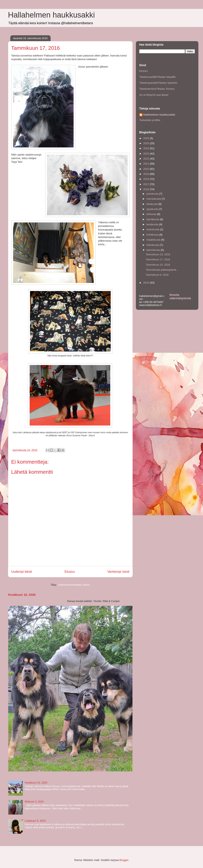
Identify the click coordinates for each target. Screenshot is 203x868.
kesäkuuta (153, 224)
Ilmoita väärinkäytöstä (180, 296)
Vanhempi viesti (118, 572)
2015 (147, 283)
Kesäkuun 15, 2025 (36, 783)
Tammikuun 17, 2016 (158, 259)
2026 (147, 138)
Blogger (124, 860)
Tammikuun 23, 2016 (158, 254)
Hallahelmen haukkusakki (52, 15)
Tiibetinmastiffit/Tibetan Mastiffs (158, 77)
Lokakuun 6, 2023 (35, 821)
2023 (147, 154)
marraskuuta (154, 199)
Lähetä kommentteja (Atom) (74, 585)
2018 (147, 179)
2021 (147, 164)
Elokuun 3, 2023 (34, 802)
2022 (147, 159)
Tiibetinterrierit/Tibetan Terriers (157, 89)
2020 (147, 169)
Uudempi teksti (22, 572)
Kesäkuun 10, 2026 (22, 595)
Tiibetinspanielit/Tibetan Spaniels (158, 83)
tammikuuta (154, 250)
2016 (147, 189)
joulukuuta (153, 194)
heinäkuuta (153, 219)
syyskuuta (153, 209)
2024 (147, 148)
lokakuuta (152, 204)
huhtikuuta (153, 235)
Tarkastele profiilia (150, 120)
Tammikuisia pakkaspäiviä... (162, 270)
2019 (147, 174)
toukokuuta (153, 229)
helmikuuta (153, 245)
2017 (147, 184)
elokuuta (152, 214)
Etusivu (70, 572)
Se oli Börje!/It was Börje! (154, 95)
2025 (147, 143)
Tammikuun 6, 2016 (157, 275)
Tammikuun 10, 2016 (158, 265)
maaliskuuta (154, 240)
